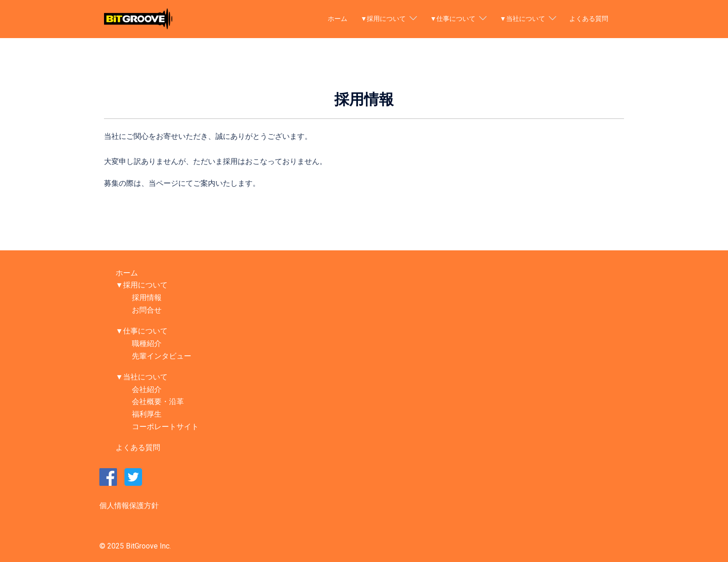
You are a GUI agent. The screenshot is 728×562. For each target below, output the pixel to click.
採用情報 (147, 297)
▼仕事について (453, 19)
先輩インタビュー (162, 356)
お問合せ (147, 310)
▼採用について (383, 19)
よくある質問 (589, 19)
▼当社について (522, 19)
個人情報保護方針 (129, 506)
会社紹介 (147, 389)
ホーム (338, 19)
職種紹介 (147, 343)
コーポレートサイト (165, 427)
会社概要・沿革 (158, 402)
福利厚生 (147, 414)
